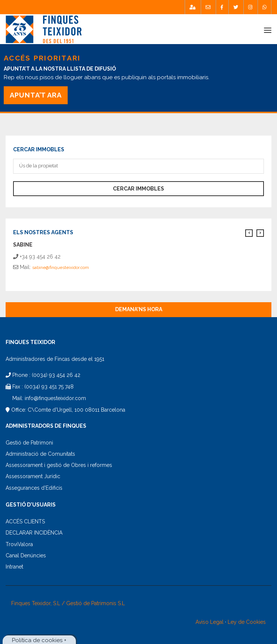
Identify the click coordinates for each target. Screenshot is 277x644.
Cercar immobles (138, 189)
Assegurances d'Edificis (34, 488)
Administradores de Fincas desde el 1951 (55, 359)
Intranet (14, 567)
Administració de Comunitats (40, 454)
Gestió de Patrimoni (29, 443)
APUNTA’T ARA (36, 95)
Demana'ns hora (139, 309)
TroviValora (19, 544)
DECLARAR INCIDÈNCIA (34, 533)
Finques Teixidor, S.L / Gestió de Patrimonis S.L (68, 603)
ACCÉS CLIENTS (25, 521)
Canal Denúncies (26, 555)
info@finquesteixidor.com (55, 398)
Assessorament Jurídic (33, 476)
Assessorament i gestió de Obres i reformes (59, 465)
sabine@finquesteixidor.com (61, 267)
